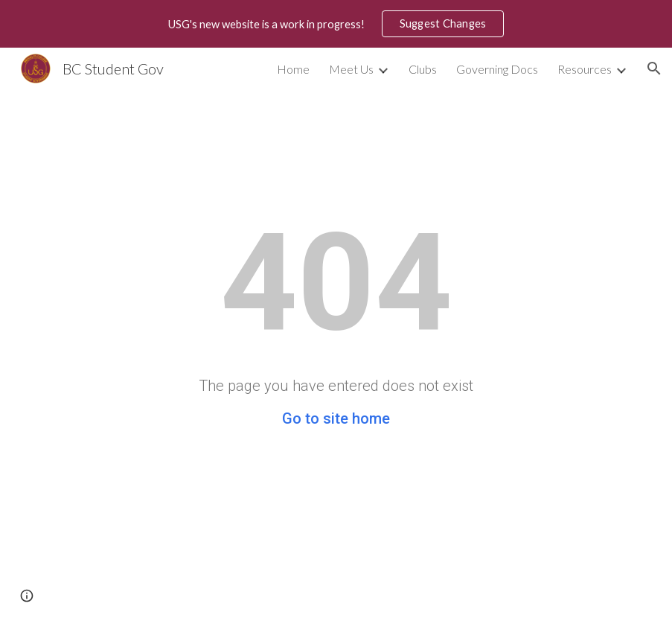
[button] (654, 69)
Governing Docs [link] (497, 69)
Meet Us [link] (351, 69)
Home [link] (293, 69)
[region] (336, 24)
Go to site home (336, 418)
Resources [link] (585, 69)
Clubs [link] (423, 69)
